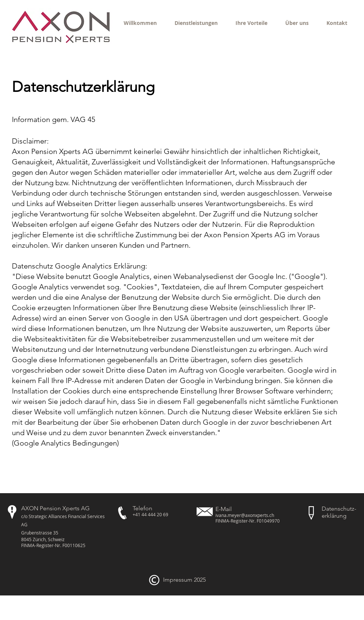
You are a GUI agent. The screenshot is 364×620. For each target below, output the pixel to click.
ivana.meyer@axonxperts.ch (245, 515)
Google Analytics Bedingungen (65, 443)
